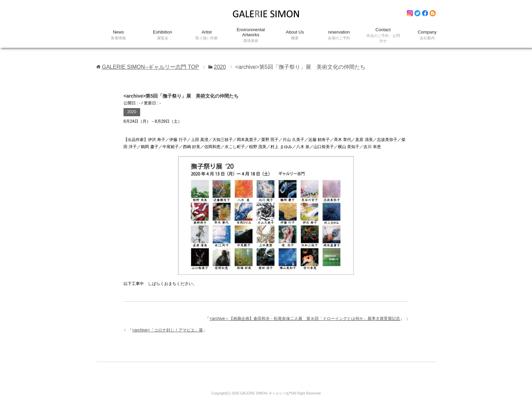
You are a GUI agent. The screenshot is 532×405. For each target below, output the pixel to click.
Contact (383, 35)
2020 (132, 112)
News (118, 35)
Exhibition (163, 35)
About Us (295, 35)
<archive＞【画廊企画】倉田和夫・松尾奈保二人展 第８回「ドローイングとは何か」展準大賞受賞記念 (305, 319)
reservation (339, 35)
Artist (207, 35)
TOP (150, 67)
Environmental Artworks (251, 35)
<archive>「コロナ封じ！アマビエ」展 (167, 330)
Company (427, 35)
